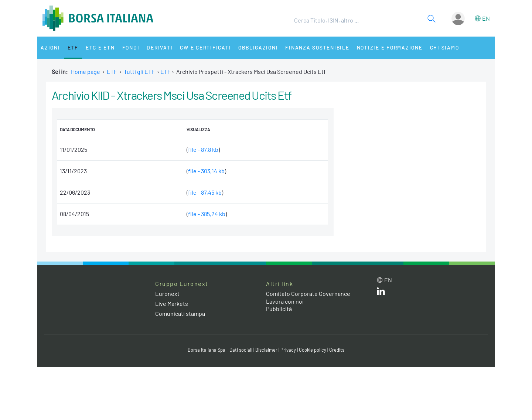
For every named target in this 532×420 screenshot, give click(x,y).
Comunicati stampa (180, 313)
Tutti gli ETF (139, 71)
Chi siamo (445, 47)
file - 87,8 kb (203, 149)
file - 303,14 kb (206, 171)
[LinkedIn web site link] (381, 293)
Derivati (160, 47)
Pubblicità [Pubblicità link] (279, 309)
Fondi (131, 47)
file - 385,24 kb (207, 214)
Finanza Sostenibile (317, 47)
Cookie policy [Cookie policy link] (313, 350)
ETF (73, 47)
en (486, 18)
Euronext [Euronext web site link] (167, 293)
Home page (86, 71)
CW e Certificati (205, 47)
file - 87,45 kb (205, 192)
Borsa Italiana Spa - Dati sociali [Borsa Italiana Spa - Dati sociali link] (220, 350)
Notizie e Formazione (390, 47)
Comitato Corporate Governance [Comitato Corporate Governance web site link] (308, 293)
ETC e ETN (100, 47)
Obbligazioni (258, 47)
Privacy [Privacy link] (288, 350)
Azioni (50, 47)
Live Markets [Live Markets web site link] (172, 303)
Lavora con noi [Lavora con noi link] (285, 301)
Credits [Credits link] (337, 350)
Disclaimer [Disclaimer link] (266, 350)
